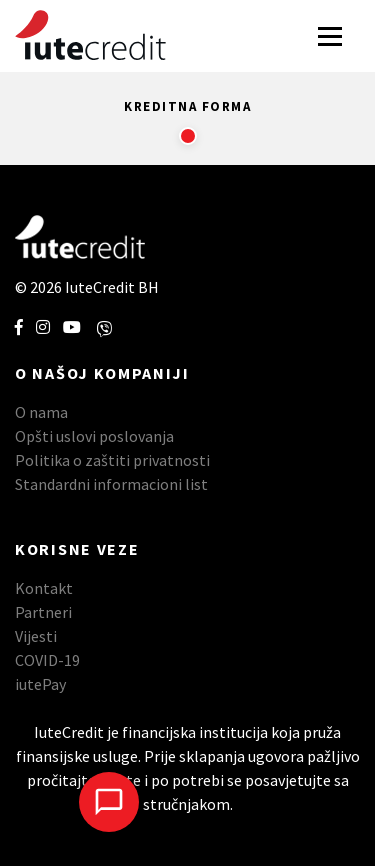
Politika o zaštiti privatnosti (112, 460)
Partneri (43, 612)
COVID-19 (47, 660)
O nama (41, 412)
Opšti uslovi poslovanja (94, 436)
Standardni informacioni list (111, 484)
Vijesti (36, 636)
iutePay (40, 684)
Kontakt (44, 588)
